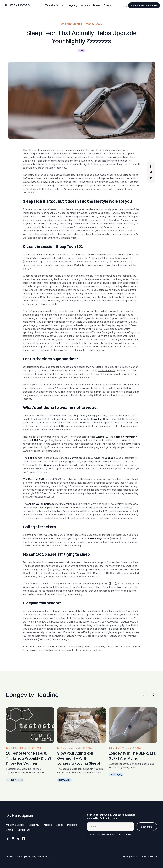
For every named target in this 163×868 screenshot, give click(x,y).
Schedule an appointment (144, 5)
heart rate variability (82, 395)
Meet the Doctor (54, 5)
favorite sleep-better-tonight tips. (84, 650)
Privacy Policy (125, 834)
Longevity (72, 5)
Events (108, 5)
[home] (17, 5)
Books (97, 5)
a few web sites (107, 370)
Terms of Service (149, 856)
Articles (85, 5)
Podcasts (72, 825)
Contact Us (24, 830)
